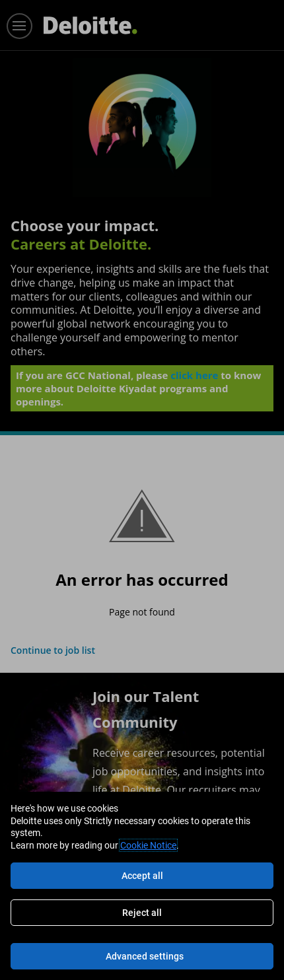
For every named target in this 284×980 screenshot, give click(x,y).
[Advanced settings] (142, 956)
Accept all (142, 876)
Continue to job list (53, 650)
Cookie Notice (148, 845)
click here (194, 375)
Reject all (142, 913)
